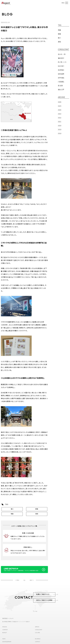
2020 (60, 126)
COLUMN (37, 633)
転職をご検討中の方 (43, 594)
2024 (60, 110)
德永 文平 (61, 90)
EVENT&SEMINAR (7, 642)
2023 (60, 114)
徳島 (12, 514)
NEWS (4, 639)
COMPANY (5, 630)
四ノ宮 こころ (62, 62)
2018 (60, 133)
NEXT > (32, 580)
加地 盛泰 (61, 74)
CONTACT (38, 642)
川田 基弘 (61, 82)
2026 (60, 102)
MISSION (5, 627)
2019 (60, 129)
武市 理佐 (61, 78)
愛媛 (37, 509)
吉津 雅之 (61, 70)
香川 (12, 509)
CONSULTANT (39, 630)
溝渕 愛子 (61, 58)
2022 (60, 118)
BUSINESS (38, 639)
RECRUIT (5, 633)
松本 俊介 (61, 66)
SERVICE (37, 627)
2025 (60, 106)
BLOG (7, 14)
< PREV (17, 580)
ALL (24, 580)
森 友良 (60, 86)
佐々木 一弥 (62, 54)
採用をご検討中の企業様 (44, 600)
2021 (60, 122)
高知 (37, 514)
